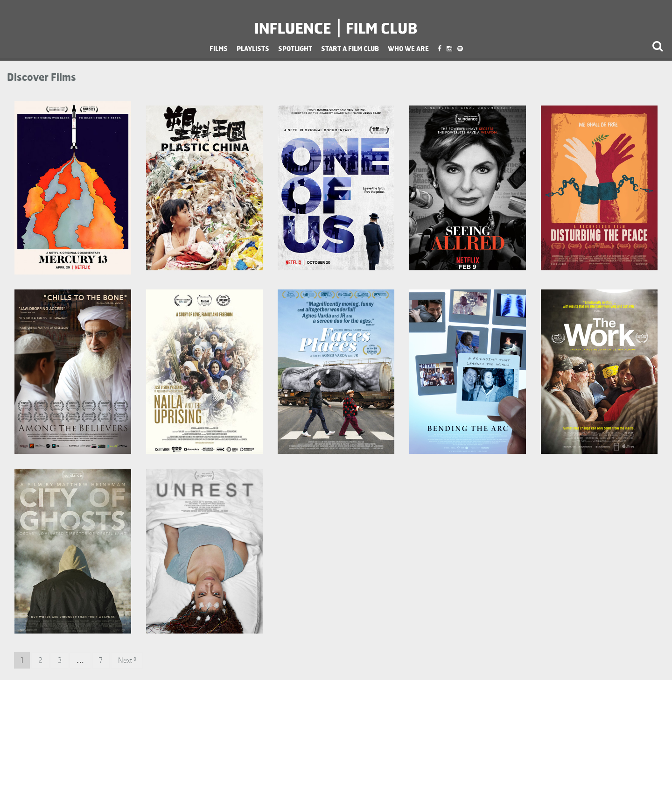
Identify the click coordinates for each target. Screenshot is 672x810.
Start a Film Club (350, 48)
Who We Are (408, 48)
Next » (127, 660)
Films (219, 48)
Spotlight (295, 48)
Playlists (253, 48)
